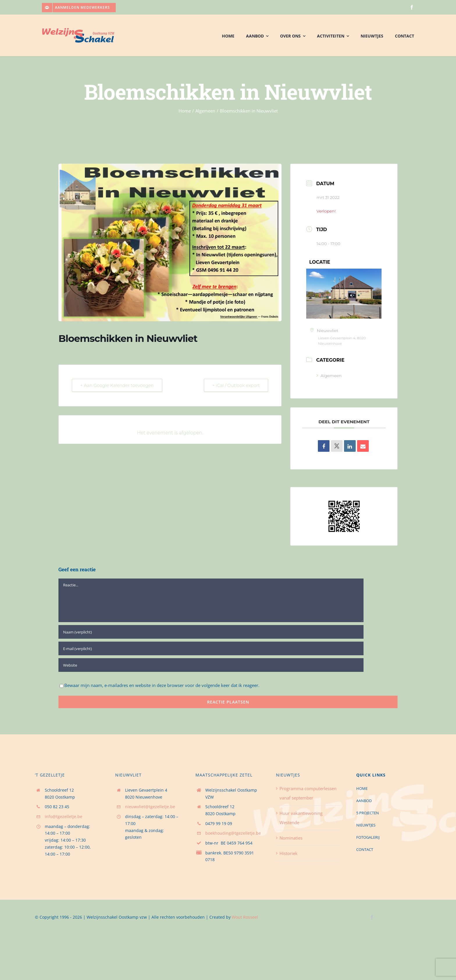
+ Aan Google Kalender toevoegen (117, 385)
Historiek (288, 853)
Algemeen (329, 376)
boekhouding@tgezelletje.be (233, 833)
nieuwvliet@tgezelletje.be (150, 807)
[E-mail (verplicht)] (211, 648)
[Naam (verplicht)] (211, 632)
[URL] (211, 665)
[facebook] (412, 7)
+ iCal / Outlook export (236, 385)
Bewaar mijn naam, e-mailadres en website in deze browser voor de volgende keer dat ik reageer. (162, 685)
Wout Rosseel (245, 917)
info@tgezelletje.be (64, 816)
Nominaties (291, 838)
